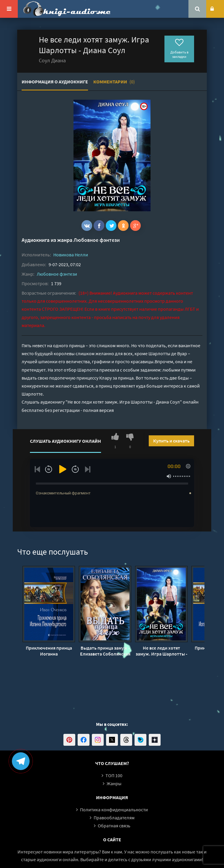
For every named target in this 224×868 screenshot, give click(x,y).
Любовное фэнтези (97, 240)
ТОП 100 (114, 775)
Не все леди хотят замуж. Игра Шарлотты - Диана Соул (161, 651)
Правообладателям (114, 818)
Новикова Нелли (71, 255)
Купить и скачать (171, 441)
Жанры (114, 783)
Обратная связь (114, 826)
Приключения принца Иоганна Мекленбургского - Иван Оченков (49, 651)
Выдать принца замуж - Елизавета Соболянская (105, 651)
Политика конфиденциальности (114, 810)
